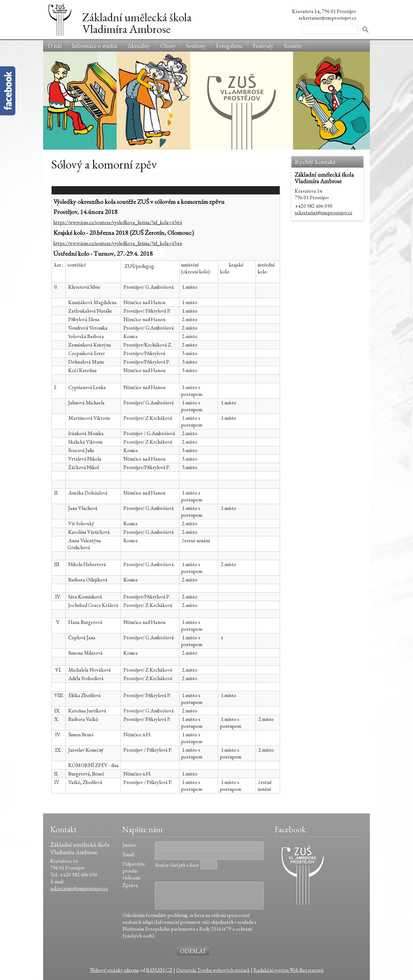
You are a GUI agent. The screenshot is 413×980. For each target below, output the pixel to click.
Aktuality (139, 46)
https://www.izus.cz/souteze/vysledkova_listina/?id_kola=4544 (118, 243)
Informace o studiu (95, 46)
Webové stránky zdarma (114, 970)
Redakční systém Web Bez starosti (289, 970)
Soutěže (293, 46)
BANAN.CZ (159, 970)
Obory (168, 46)
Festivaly (263, 46)
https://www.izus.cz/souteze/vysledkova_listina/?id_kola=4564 (118, 222)
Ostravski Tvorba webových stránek (213, 970)
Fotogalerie (229, 46)
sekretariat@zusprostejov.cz (323, 212)
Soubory (196, 46)
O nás (55, 46)
